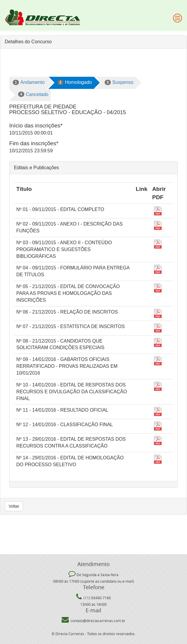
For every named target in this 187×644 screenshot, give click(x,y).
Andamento (29, 82)
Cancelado (33, 94)
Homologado (75, 82)
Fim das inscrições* (34, 143)
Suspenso (119, 82)
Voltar (14, 506)
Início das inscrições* (36, 126)
